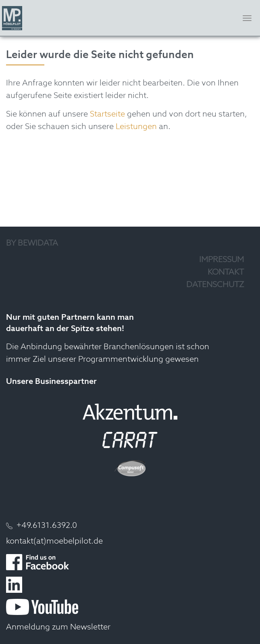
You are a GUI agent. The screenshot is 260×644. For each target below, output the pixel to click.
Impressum (222, 260)
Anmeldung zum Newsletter (58, 627)
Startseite (107, 115)
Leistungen (136, 127)
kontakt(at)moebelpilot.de (54, 542)
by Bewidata (32, 244)
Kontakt (226, 273)
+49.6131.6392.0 (47, 526)
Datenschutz (215, 285)
